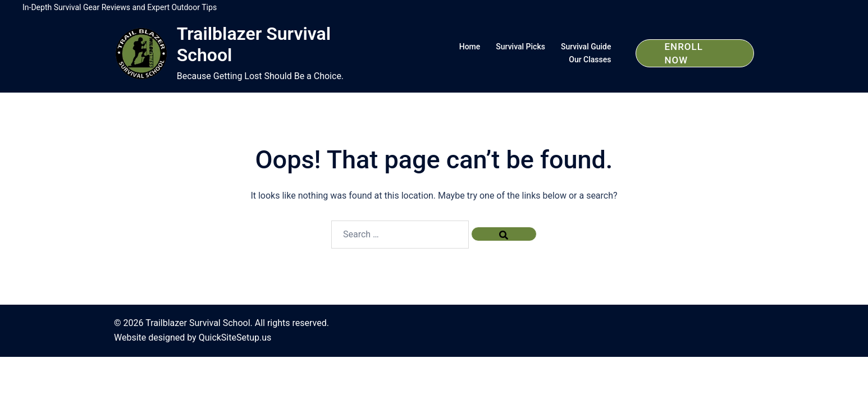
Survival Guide (586, 47)
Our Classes (590, 59)
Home (470, 47)
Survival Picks (520, 47)
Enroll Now (683, 53)
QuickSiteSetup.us (235, 338)
